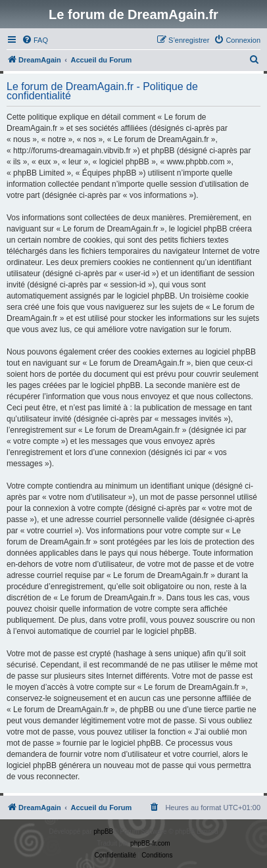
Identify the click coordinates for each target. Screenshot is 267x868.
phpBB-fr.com (150, 843)
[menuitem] (35, 40)
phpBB (103, 832)
